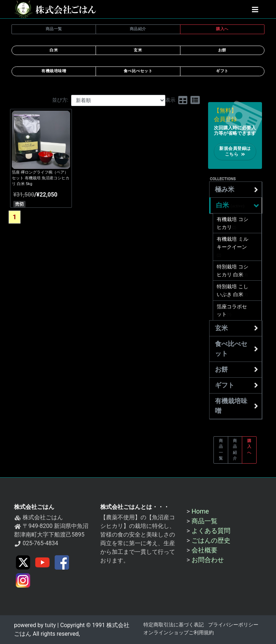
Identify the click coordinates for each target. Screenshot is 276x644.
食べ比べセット (236, 349)
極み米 (236, 190)
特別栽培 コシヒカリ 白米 (233, 271)
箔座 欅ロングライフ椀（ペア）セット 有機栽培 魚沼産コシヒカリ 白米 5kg (41, 178)
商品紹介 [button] (138, 29)
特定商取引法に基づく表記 (174, 625)
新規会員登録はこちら (235, 152)
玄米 (236, 328)
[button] (255, 9)
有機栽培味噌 (236, 406)
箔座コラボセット (232, 311)
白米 (238, 206)
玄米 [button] (138, 50)
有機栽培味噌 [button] (54, 71)
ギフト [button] (222, 71)
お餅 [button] (222, 50)
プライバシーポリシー (233, 625)
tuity (50, 625)
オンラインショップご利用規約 (179, 633)
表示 (170, 100)
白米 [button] (54, 50)
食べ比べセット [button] (138, 71)
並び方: (60, 100)
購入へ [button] (222, 29)
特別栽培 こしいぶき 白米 (233, 291)
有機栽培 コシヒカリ (233, 223)
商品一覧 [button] (54, 29)
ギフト (236, 385)
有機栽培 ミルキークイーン (233, 247)
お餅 (236, 369)
